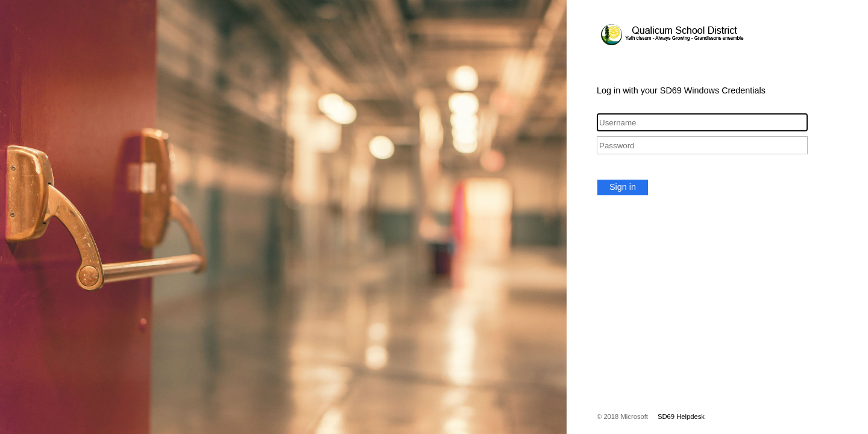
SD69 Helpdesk (681, 417)
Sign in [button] (623, 187)
